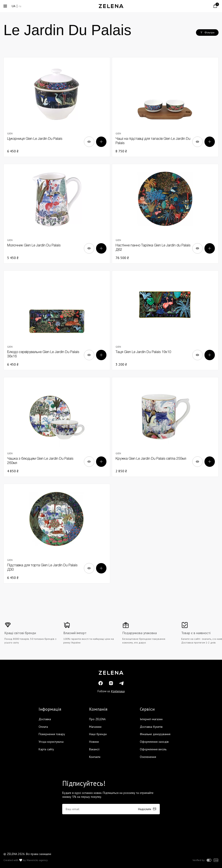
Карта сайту (46, 749)
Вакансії (94, 749)
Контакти (95, 757)
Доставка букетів (151, 727)
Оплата (43, 727)
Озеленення (148, 757)
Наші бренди (98, 734)
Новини (94, 742)
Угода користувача (51, 742)
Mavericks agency (37, 860)
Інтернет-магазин (151, 719)
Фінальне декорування (155, 734)
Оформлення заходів (154, 742)
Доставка (45, 719)
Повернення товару (52, 734)
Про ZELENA (97, 719)
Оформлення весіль (153, 749)
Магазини (95, 727)
